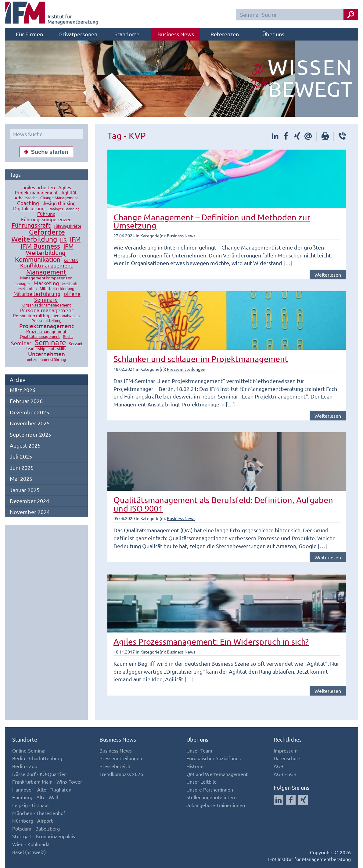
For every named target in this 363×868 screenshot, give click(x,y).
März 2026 (23, 390)
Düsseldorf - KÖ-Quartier (39, 774)
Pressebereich (115, 766)
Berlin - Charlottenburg (37, 758)
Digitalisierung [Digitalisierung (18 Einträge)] (29, 208)
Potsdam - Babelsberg (36, 828)
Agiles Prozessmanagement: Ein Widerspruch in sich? (211, 641)
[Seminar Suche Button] (351, 14)
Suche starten (45, 152)
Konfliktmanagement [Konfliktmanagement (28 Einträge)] (46, 266)
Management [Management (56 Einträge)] (46, 272)
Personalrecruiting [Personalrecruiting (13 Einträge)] (31, 316)
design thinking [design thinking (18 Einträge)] (59, 203)
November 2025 (30, 423)
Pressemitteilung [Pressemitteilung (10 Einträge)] (47, 321)
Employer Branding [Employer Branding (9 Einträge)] (64, 209)
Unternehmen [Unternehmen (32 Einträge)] (47, 354)
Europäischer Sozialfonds (214, 758)
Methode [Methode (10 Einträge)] (70, 284)
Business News (176, 34)
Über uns (273, 34)
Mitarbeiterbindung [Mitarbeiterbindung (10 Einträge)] (57, 289)
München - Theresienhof (39, 813)
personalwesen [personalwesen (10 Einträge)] (66, 316)
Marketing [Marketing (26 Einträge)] (46, 283)
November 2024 (30, 512)
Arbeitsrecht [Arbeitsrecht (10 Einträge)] (26, 198)
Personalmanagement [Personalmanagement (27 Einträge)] (47, 310)
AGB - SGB (285, 774)
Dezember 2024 (29, 501)
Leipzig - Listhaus (31, 805)
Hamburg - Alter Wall (35, 797)
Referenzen (225, 34)
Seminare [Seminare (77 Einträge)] (50, 343)
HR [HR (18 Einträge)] (63, 240)
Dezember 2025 (29, 412)
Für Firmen (29, 34)
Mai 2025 (21, 478)
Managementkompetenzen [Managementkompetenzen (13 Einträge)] (46, 278)
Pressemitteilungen (186, 369)
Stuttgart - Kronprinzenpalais (44, 836)
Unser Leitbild (201, 781)
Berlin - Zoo (25, 766)
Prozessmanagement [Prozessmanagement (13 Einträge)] (47, 331)
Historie (195, 766)
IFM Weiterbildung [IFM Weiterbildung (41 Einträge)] (50, 250)
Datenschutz (287, 758)
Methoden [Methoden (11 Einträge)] (27, 289)
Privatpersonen (78, 34)
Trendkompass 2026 (121, 774)
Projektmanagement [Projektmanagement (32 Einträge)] (47, 326)
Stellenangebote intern (212, 797)
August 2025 (25, 445)
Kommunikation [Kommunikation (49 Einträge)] (38, 259)
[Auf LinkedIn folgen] (279, 800)
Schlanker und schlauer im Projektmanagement (201, 359)
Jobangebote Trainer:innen (216, 805)
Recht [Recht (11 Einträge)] (68, 337)
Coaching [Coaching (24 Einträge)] (28, 203)
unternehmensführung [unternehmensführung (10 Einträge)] (47, 360)
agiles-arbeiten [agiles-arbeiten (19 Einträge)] (39, 187)
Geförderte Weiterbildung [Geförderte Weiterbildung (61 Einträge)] (38, 236)
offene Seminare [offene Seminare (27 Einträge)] (57, 297)
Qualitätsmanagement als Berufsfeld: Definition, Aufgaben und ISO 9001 (223, 504)
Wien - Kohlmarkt (31, 844)
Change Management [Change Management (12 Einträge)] (59, 198)
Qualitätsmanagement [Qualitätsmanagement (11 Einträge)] (40, 337)
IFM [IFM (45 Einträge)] (75, 239)
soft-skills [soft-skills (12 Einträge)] (58, 349)
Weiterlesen (328, 275)
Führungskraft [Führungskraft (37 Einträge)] (31, 225)
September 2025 (31, 434)
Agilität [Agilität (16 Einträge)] (69, 193)
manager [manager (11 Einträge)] (22, 284)
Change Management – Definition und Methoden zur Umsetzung (212, 221)
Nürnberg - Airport (32, 820)
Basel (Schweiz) (29, 852)
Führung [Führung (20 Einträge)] (46, 214)
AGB (279, 766)
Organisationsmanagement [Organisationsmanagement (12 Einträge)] (47, 305)
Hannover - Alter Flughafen (42, 789)
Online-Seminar (29, 750)
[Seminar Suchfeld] (297, 15)
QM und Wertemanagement (217, 774)
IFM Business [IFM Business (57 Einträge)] (40, 246)
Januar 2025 (25, 490)
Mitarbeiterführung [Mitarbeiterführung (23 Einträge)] (37, 294)
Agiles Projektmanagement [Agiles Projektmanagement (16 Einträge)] (43, 190)
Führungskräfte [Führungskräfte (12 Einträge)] (67, 226)
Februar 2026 (26, 401)
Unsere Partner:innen (210, 789)
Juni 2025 (22, 468)
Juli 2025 (21, 456)
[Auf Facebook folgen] (291, 800)
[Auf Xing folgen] (303, 800)
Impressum (286, 750)
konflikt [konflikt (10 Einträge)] (71, 260)
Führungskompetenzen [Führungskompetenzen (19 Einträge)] (46, 219)
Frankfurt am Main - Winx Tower (47, 781)
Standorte (127, 34)
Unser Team (199, 750)
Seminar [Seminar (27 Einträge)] (21, 343)
